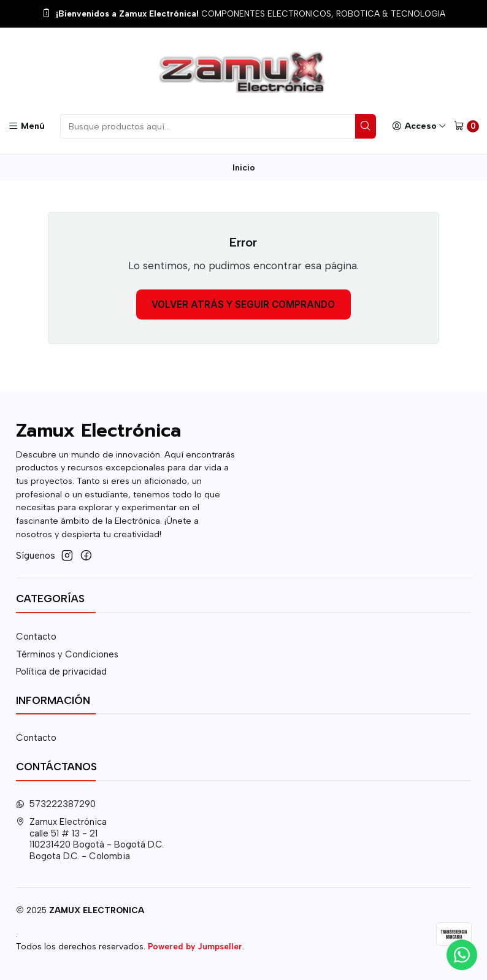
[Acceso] (419, 126)
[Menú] (26, 126)
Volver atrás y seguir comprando (243, 304)
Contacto (36, 637)
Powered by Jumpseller (195, 946)
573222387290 (56, 804)
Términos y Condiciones (67, 654)
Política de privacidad (61, 672)
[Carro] (466, 126)
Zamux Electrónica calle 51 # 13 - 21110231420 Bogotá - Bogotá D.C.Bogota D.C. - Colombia (90, 839)
